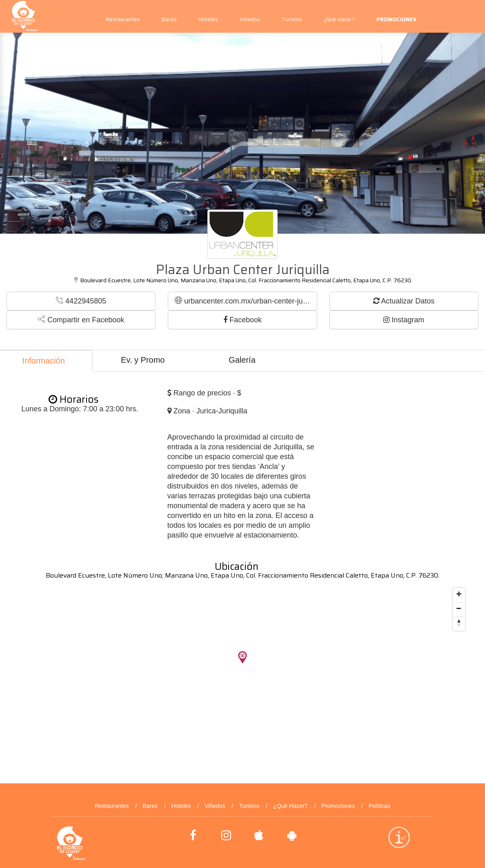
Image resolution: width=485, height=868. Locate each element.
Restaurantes (123, 19)
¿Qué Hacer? (339, 19)
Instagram (404, 320)
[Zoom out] (459, 608)
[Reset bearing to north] (459, 623)
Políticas (379, 806)
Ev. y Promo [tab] (143, 360)
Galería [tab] (242, 360)
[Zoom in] (459, 594)
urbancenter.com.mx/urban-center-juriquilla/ (246, 301)
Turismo (292, 19)
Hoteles (208, 19)
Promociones (338, 806)
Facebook (242, 320)
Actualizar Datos (404, 301)
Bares (169, 19)
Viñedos (250, 19)
